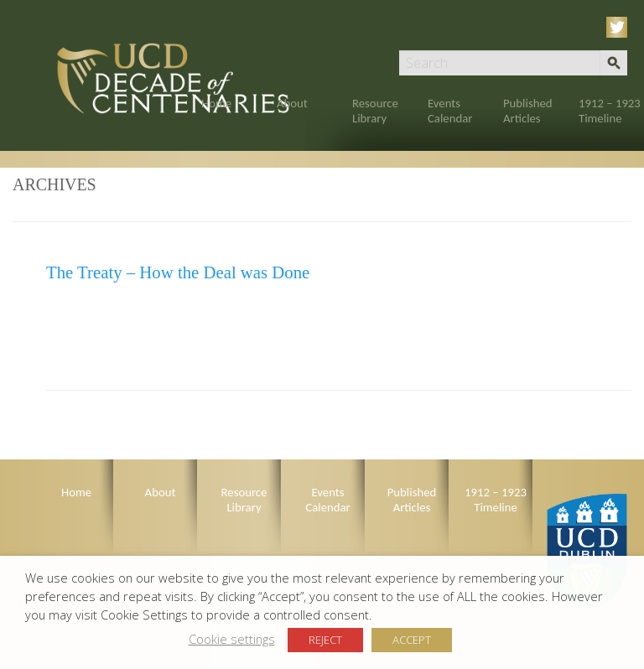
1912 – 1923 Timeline (610, 111)
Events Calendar (450, 111)
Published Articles (528, 111)
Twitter (620, 27)
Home (216, 103)
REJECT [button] (325, 640)
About (292, 103)
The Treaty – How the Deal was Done (178, 272)
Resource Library (375, 111)
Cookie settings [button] (232, 639)
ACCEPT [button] (412, 640)
